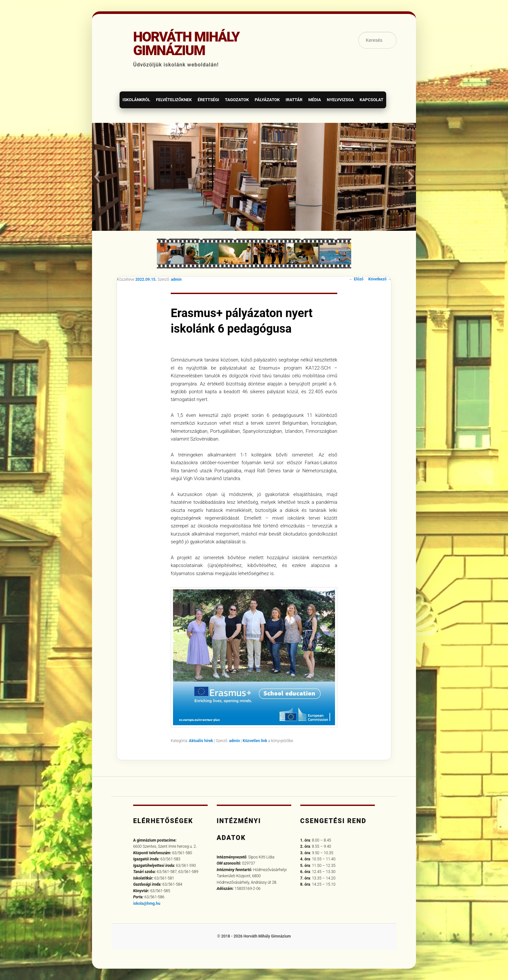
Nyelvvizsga (340, 100)
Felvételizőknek (174, 100)
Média (314, 100)
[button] (97, 177)
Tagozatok (237, 100)
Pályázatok (267, 100)
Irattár (294, 100)
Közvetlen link (255, 741)
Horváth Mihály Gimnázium (186, 44)
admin (176, 279)
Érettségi (208, 100)
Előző (356, 279)
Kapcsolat (371, 100)
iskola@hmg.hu (147, 903)
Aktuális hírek (201, 741)
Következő (380, 279)
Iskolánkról (136, 100)
